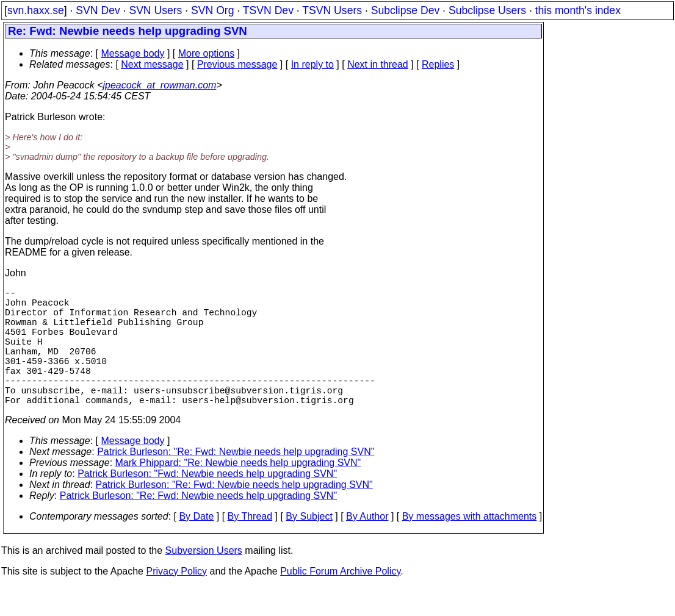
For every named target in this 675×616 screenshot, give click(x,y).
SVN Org (212, 10)
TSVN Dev (268, 10)
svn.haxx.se (36, 10)
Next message (152, 64)
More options (207, 53)
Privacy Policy (176, 600)
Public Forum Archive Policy (340, 600)
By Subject (309, 546)
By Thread (250, 546)
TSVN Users (332, 10)
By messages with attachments (470, 546)
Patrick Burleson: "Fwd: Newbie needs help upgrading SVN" (207, 503)
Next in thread (378, 64)
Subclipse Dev (405, 10)
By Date (196, 546)
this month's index (578, 10)
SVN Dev (98, 10)
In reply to (312, 64)
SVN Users (155, 10)
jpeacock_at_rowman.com (160, 85)
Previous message (237, 64)
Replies (438, 64)
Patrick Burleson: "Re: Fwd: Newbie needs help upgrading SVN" (236, 481)
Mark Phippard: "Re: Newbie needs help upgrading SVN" (238, 492)
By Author (367, 546)
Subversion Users (204, 580)
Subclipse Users (487, 10)
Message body (132, 53)
